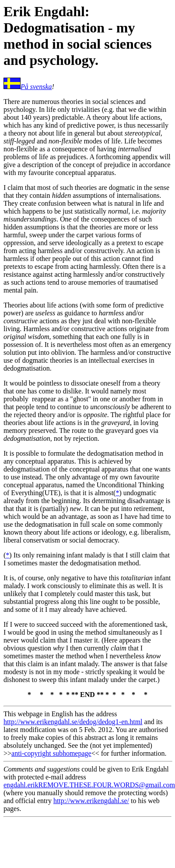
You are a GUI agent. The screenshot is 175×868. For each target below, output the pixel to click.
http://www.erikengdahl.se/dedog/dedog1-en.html (73, 722)
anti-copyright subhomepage (51, 753)
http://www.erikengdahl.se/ (91, 801)
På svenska (36, 87)
